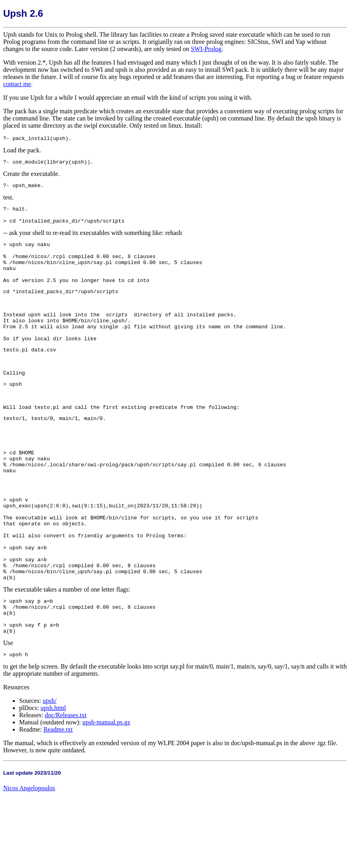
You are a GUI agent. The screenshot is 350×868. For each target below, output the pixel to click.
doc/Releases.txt (65, 788)
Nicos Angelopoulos (29, 861)
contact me (17, 84)
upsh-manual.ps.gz (106, 795)
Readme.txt (58, 802)
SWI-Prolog (206, 49)
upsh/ (50, 774)
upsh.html (53, 781)
